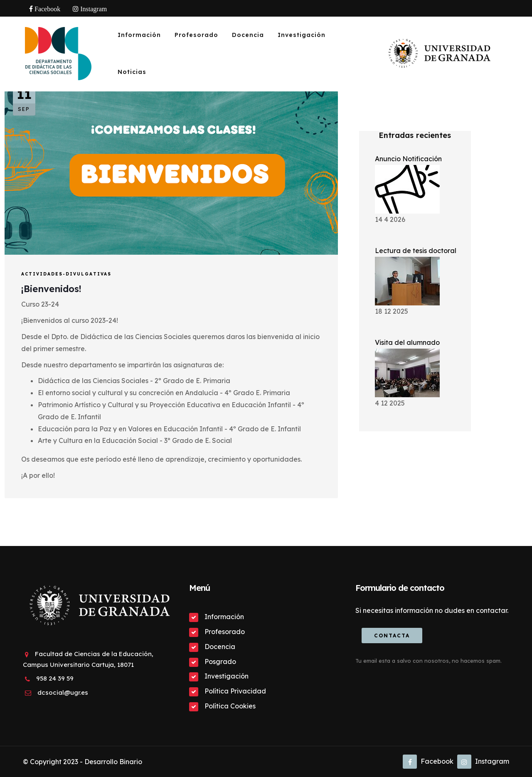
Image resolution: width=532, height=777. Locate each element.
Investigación (302, 35)
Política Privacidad (235, 691)
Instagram (483, 761)
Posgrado (220, 661)
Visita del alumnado (407, 342)
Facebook (428, 761)
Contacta (392, 636)
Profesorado (196, 35)
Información (139, 35)
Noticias (132, 72)
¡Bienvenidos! (51, 289)
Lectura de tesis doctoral (416, 251)
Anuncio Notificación (408, 159)
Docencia (248, 35)
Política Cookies (230, 706)
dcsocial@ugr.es (63, 692)
